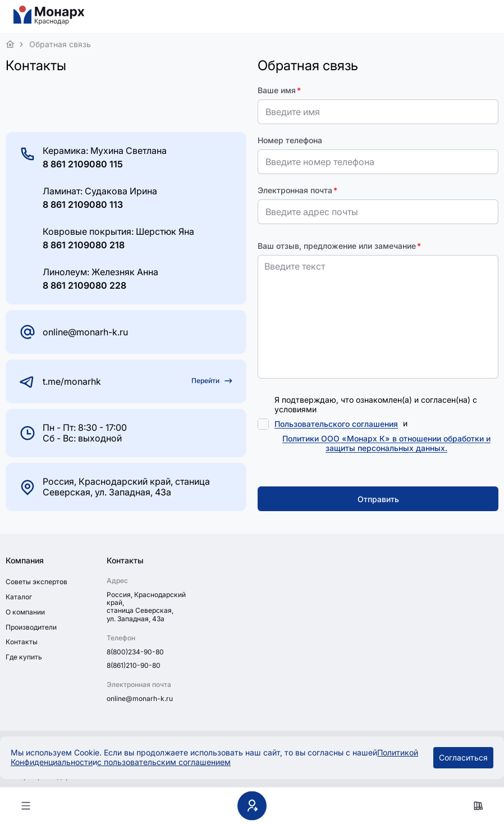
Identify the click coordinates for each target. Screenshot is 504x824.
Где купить (24, 657)
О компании (25, 612)
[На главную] (49, 22)
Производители (31, 627)
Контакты (22, 642)
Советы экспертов (36, 582)
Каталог (19, 597)
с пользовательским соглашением (164, 762)
